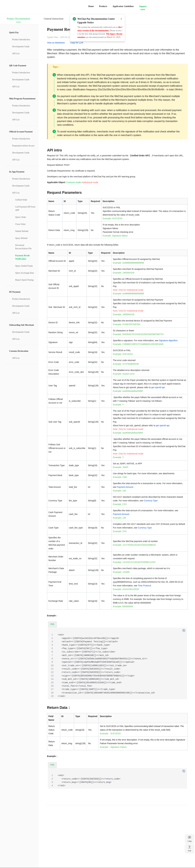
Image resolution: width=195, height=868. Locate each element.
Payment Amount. (125, 487)
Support (143, 6)
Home (91, 6)
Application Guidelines (123, 6)
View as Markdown (56, 43)
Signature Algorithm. (168, 340)
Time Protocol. (145, 586)
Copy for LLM (77, 43)
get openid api (158, 387)
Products (103, 6)
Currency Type (151, 501)
